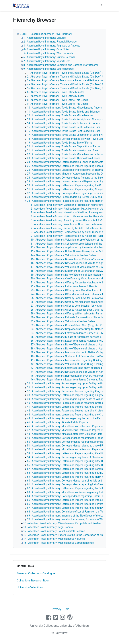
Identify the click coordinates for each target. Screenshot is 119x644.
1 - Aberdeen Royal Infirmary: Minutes (45, 38)
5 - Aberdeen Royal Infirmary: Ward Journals (48, 53)
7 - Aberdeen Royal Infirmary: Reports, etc (47, 61)
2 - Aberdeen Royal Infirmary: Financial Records (50, 42)
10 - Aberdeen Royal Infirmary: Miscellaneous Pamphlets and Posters (63, 523)
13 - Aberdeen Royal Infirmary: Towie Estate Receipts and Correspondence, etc (71, 119)
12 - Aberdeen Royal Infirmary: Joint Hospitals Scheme (54, 531)
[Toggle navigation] (102, 5)
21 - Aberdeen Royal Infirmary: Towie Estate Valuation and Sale (63, 150)
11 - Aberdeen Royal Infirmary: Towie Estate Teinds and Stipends (63, 112)
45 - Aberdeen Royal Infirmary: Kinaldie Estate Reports (58, 422)
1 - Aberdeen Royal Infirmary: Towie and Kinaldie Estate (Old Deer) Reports (69, 73)
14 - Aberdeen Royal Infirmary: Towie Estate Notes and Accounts (64, 123)
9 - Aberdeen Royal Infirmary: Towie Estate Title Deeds (58, 104)
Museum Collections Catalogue (36, 573)
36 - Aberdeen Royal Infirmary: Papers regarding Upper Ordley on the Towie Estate (73, 387)
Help (66, 609)
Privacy (56, 609)
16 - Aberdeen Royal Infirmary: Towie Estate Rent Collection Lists (64, 131)
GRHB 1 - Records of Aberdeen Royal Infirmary (46, 34)
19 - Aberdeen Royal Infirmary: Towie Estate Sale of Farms (60, 143)
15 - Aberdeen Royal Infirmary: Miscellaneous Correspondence (59, 543)
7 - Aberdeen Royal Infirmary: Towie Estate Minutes (56, 96)
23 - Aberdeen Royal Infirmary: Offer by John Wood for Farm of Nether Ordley (74, 290)
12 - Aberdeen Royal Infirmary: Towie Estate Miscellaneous (60, 115)
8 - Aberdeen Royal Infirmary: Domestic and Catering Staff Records (61, 65)
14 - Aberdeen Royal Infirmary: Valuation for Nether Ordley (63, 255)
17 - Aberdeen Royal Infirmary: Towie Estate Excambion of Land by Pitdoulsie (70, 135)
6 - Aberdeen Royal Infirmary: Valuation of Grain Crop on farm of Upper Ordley (74, 224)
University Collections (30, 587)
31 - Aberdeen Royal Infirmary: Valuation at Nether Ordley (63, 321)
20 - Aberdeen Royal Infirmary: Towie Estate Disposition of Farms (64, 146)
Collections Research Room (34, 581)
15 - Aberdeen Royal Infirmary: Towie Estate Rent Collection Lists (64, 127)
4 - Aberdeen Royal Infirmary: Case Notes (47, 49)
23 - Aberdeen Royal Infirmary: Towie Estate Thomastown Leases (64, 158)
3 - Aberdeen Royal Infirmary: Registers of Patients (52, 46)
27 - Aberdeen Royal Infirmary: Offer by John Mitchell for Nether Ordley (71, 306)
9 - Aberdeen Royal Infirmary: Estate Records (49, 69)
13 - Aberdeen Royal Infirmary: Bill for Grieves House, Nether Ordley (69, 251)
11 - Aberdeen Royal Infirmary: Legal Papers (48, 527)
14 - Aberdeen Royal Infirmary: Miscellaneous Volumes (54, 539)
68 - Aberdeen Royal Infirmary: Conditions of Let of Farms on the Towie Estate (71, 512)
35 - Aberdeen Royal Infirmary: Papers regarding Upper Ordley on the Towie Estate (73, 383)
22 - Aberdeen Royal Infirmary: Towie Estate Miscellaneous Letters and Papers (71, 154)
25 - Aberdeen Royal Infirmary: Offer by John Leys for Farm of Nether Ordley (73, 298)
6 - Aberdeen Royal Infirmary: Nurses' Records (49, 57)
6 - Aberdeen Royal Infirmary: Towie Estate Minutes (56, 92)
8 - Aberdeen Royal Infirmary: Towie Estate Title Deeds (58, 100)
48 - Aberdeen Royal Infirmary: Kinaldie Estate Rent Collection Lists (65, 434)
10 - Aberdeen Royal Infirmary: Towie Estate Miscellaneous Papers (65, 108)
